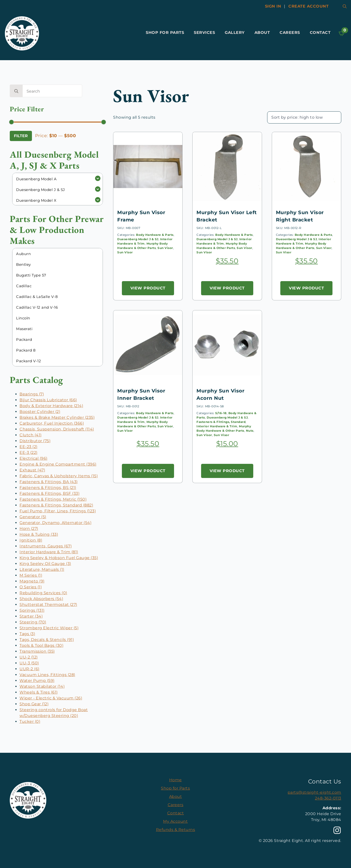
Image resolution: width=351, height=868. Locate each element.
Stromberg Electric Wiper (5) (49, 628)
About (262, 33)
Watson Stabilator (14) (42, 686)
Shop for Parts (165, 33)
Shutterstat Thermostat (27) (48, 605)
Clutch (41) (31, 435)
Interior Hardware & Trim (217, 426)
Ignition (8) (31, 540)
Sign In (273, 6)
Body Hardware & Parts (155, 235)
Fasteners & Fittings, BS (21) (48, 488)
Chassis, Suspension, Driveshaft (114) (57, 429)
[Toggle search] (345, 6)
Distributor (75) (35, 441)
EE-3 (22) (29, 453)
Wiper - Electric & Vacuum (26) (51, 698)
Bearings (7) (32, 394)
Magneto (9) (32, 581)
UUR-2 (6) (29, 669)
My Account (175, 821)
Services (204, 33)
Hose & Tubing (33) (39, 534)
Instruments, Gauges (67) (46, 546)
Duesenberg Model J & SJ (138, 239)
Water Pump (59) (37, 681)
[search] (16, 91)
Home (175, 780)
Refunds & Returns (176, 830)
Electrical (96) (34, 458)
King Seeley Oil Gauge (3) (45, 564)
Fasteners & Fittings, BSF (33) (49, 493)
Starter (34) (31, 616)
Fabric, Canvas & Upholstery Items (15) (59, 476)
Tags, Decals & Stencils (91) (47, 640)
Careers (290, 33)
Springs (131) (32, 610)
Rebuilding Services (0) (43, 593)
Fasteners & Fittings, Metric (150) (53, 499)
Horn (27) (29, 529)
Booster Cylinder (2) (40, 412)
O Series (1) (31, 587)
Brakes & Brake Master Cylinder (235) (57, 417)
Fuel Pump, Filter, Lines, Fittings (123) (58, 511)
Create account (308, 6)
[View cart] (342, 33)
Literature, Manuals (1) (42, 569)
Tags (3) (27, 634)
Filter (21, 136)
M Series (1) (31, 575)
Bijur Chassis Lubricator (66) (48, 400)
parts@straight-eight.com (314, 792)
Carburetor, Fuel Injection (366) (52, 423)
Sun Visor (165, 248)
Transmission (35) (37, 651)
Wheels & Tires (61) (39, 692)
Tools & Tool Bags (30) (41, 645)
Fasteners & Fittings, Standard (221, 422)
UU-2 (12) (29, 657)
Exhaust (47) (32, 470)
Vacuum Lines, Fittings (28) (47, 675)
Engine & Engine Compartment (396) (58, 464)
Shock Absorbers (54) (41, 599)
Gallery (235, 33)
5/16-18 (221, 413)
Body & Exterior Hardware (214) (51, 406)
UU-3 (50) (29, 663)
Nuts (250, 431)
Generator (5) (33, 517)
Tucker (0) (30, 721)
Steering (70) (33, 622)
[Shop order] (304, 117)
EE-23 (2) (29, 447)
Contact (320, 33)
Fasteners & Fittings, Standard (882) (56, 505)
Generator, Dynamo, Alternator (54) (55, 523)
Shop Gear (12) (34, 704)
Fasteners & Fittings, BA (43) (49, 482)
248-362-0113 (328, 798)
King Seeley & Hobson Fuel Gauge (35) (59, 558)
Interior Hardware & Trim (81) (49, 552)
